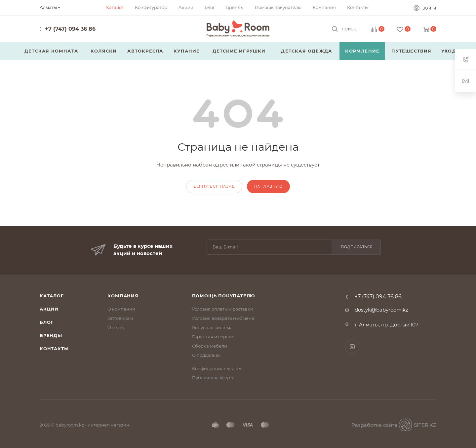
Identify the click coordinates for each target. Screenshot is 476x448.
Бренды (51, 335)
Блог (47, 322)
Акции (49, 309)
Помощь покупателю (224, 296)
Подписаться (357, 247)
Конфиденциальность (217, 368)
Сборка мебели (210, 346)
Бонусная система (212, 327)
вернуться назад (214, 186)
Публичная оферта (213, 378)
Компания (123, 296)
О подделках (206, 355)
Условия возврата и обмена (223, 318)
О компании (121, 309)
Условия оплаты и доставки (223, 309)
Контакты (54, 349)
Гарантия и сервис (213, 337)
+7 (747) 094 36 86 (70, 29)
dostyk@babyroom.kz (381, 310)
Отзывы (116, 327)
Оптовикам (120, 318)
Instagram (352, 347)
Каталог (52, 296)
